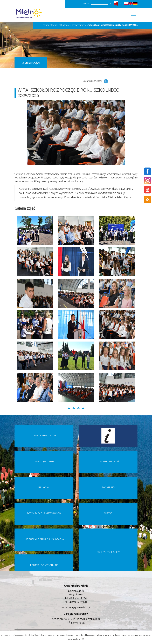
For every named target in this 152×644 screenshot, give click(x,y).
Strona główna (50, 25)
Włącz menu (133, 13)
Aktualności (64, 25)
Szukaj (86, 3)
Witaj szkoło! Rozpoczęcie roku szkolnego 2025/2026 (113, 25)
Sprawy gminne (79, 25)
